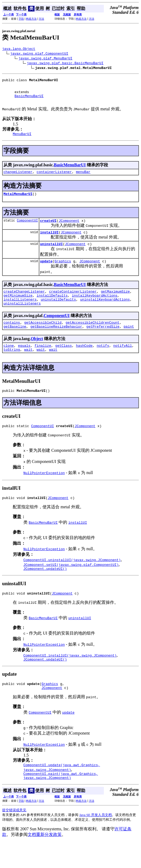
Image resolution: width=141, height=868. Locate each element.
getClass (63, 362)
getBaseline (15, 342)
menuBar (83, 179)
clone (9, 362)
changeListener (18, 179)
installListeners (20, 313)
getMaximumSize (115, 303)
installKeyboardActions (95, 308)
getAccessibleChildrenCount (93, 337)
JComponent (69, 229)
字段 (21, 19)
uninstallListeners (22, 318)
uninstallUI (52, 254)
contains (12, 337)
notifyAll (123, 362)
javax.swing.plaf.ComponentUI (39, 54)
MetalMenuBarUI (18, 202)
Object (37, 355)
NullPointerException (44, 492)
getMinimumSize (18, 308)
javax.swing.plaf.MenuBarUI (46, 59)
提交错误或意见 (14, 836)
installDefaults (52, 308)
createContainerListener (73, 303)
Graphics (63, 272)
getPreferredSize (103, 342)
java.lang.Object (19, 49)
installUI (49, 242)
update (46, 272)
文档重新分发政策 (45, 861)
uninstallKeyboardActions (105, 313)
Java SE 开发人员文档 (96, 841)
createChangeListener (24, 303)
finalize (43, 362)
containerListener (54, 179)
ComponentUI (27, 229)
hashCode (84, 362)
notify (103, 362)
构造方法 (31, 19)
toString (12, 367)
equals (24, 362)
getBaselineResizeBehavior (56, 342)
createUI (48, 229)
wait (28, 367)
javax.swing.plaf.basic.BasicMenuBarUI (65, 64)
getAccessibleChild (43, 337)
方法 (41, 19)
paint (129, 342)
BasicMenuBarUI (29, 101)
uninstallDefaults (58, 313)
